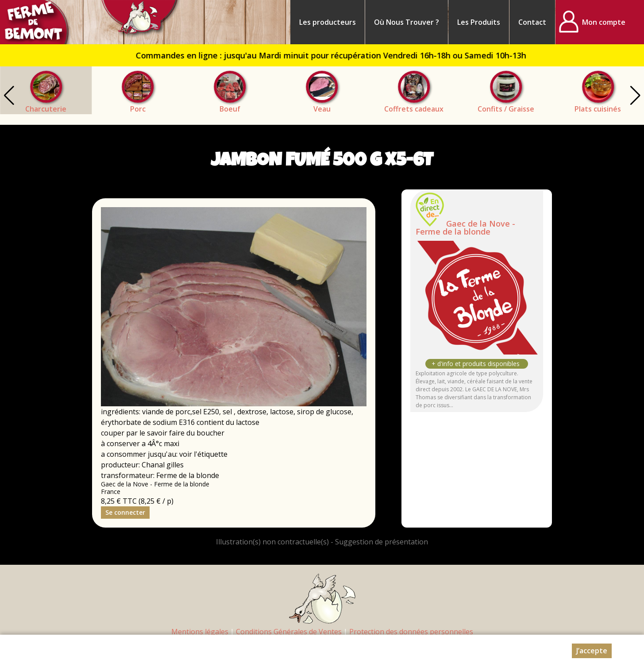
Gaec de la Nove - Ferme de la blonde (465, 227)
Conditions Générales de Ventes (289, 632)
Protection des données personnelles (411, 632)
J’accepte (592, 651)
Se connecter (125, 512)
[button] (635, 96)
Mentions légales (200, 632)
